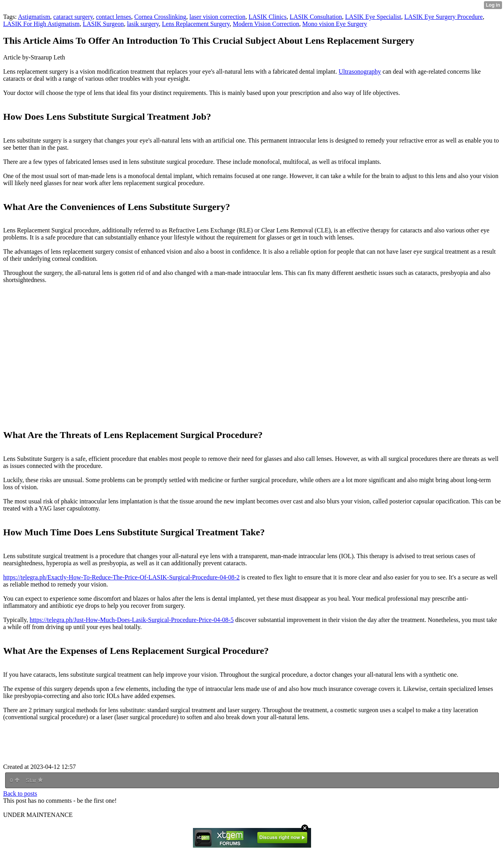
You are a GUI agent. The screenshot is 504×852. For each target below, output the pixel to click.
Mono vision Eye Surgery (335, 24)
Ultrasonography (360, 71)
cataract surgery (73, 17)
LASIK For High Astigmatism (41, 24)
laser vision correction (217, 17)
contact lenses (114, 17)
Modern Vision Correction (266, 24)
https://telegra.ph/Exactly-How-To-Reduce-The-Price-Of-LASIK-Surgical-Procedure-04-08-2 (121, 577)
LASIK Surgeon (103, 24)
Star (34, 780)
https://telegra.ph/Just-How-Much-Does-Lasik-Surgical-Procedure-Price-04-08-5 (132, 620)
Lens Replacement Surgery (196, 24)
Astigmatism (34, 17)
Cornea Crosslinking (160, 17)
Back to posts (20, 794)
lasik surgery (143, 24)
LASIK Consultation (316, 17)
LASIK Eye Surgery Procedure (444, 17)
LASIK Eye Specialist (373, 17)
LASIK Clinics (267, 17)
